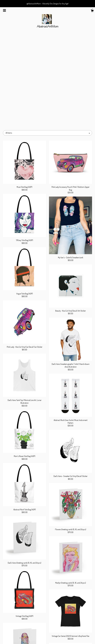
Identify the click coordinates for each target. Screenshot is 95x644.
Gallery (17, 635)
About (17, 631)
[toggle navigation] (4, 10)
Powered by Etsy (78, 635)
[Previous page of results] (35, 603)
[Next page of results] (60, 603)
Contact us (17, 639)
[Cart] (92, 11)
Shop (17, 627)
